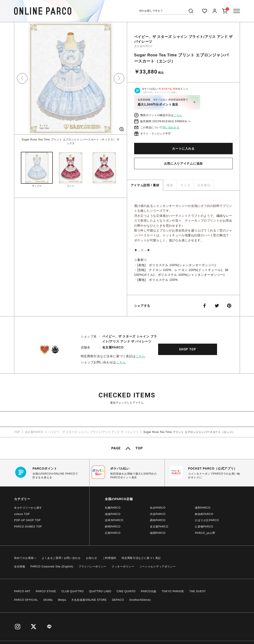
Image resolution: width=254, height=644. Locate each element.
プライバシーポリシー (92, 566)
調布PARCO (158, 520)
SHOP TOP (188, 349)
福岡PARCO (158, 533)
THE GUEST (198, 591)
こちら (178, 115)
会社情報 (20, 566)
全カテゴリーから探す (28, 508)
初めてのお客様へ (25, 558)
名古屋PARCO (143, 46)
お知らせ (92, 558)
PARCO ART (22, 591)
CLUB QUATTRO (73, 591)
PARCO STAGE (46, 591)
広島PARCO (113, 533)
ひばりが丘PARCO (207, 520)
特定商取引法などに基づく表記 (141, 558)
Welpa (62, 600)
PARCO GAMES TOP (28, 526)
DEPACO (118, 600)
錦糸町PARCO (204, 514)
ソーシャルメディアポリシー (158, 566)
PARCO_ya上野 (205, 533)
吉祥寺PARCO (114, 520)
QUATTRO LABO (100, 591)
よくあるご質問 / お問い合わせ (61, 558)
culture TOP (22, 514)
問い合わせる (171, 127)
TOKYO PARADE (173, 591)
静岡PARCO (113, 526)
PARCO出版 (149, 591)
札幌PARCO (113, 508)
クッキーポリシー (123, 566)
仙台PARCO (158, 508)
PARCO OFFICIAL (26, 600)
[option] (71, 84)
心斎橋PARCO (204, 526)
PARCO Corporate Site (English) (52, 566)
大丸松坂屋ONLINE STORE (89, 600)
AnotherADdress (140, 600)
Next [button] (119, 78)
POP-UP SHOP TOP (27, 520)
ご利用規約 (110, 558)
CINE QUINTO (126, 591)
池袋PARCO (113, 514)
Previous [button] (22, 78)
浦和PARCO (203, 508)
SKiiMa (48, 600)
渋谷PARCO (158, 514)
